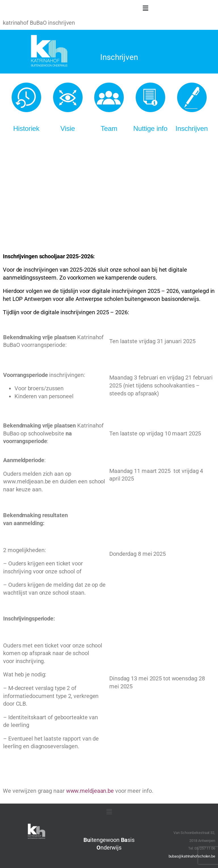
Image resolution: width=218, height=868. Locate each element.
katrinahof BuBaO (25, 23)
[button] (145, 8)
